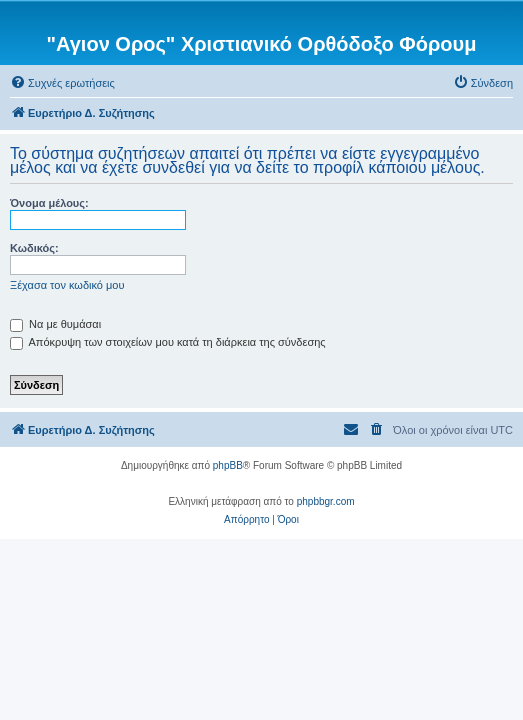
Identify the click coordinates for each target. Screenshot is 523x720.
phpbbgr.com (326, 501)
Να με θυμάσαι (55, 324)
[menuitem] (62, 83)
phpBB (228, 465)
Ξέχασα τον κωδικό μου (67, 285)
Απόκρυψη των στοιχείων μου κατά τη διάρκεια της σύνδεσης (168, 342)
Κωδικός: (34, 248)
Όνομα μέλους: (49, 203)
